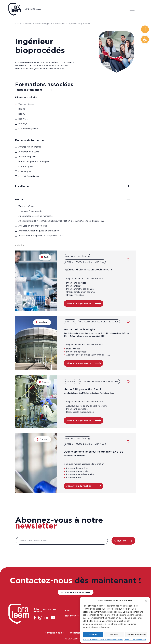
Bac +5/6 (30, 122)
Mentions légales (58, 633)
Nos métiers (77, 616)
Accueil (19, 24)
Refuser (114, 634)
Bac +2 (29, 110)
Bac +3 (29, 114)
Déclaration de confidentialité (135, 640)
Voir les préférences (136, 634)
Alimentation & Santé (35, 153)
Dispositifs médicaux (35, 174)
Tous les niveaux (33, 105)
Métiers (29, 24)
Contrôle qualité (33, 165)
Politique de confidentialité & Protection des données (103, 640)
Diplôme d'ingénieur (35, 126)
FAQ (73, 611)
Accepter (93, 634)
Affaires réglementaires (36, 148)
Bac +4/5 (30, 118)
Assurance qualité (34, 157)
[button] (145, 40)
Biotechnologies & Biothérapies (50, 24)
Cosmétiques (32, 169)
